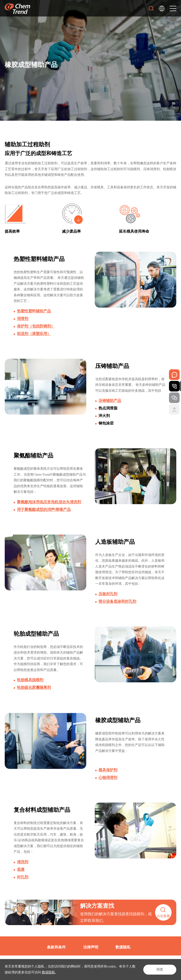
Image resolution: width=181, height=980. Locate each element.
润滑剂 (23, 319)
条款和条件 (56, 947)
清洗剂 (23, 870)
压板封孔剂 (108, 597)
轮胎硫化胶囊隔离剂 (34, 691)
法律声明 (91, 947)
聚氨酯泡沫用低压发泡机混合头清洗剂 (49, 504)
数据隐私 (49, 972)
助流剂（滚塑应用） (34, 334)
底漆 (21, 878)
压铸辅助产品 (110, 401)
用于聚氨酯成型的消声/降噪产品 (44, 511)
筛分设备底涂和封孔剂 (117, 604)
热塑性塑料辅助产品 (34, 311)
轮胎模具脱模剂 (30, 684)
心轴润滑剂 (108, 786)
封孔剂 (23, 885)
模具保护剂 (108, 778)
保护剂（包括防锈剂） (36, 326)
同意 (160, 970)
